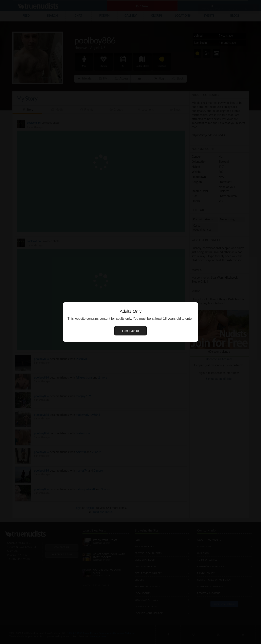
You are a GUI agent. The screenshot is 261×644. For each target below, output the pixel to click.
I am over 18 (131, 331)
